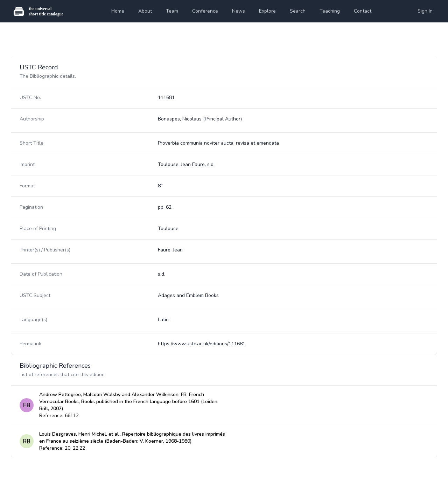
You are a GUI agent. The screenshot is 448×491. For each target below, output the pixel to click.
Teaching (330, 11)
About (145, 11)
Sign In (425, 11)
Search (298, 11)
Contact (363, 11)
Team (172, 11)
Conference (205, 11)
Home (118, 11)
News (239, 11)
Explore (267, 11)
